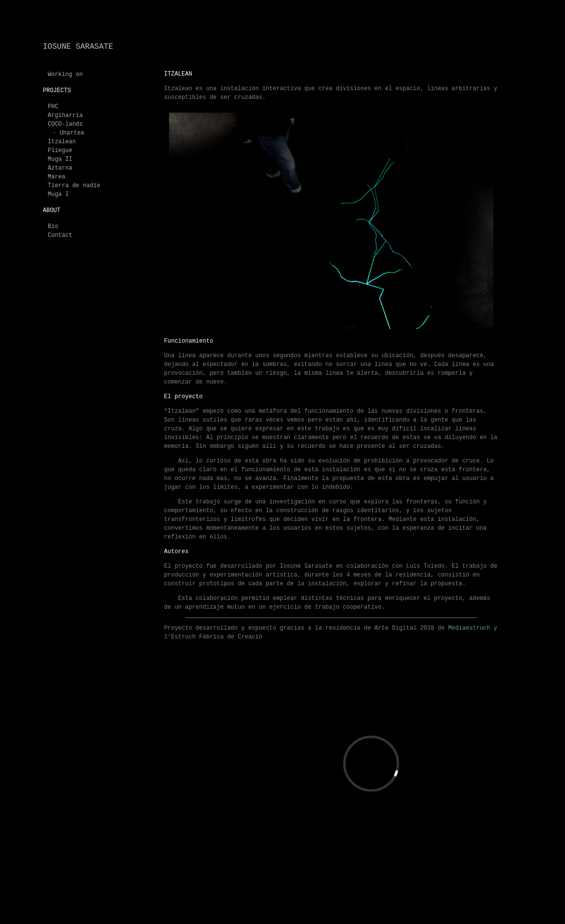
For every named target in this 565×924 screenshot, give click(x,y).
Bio (53, 227)
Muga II (60, 159)
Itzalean (62, 142)
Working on (65, 75)
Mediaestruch (471, 628)
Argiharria (65, 115)
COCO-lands (65, 124)
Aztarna (60, 168)
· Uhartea (68, 133)
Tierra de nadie (74, 186)
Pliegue (60, 151)
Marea (56, 177)
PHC (53, 107)
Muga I (58, 194)
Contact (60, 235)
